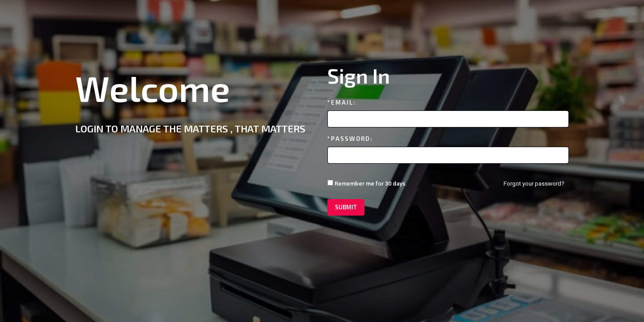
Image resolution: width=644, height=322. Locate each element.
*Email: (342, 102)
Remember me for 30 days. (367, 183)
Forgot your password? (534, 184)
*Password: (350, 139)
